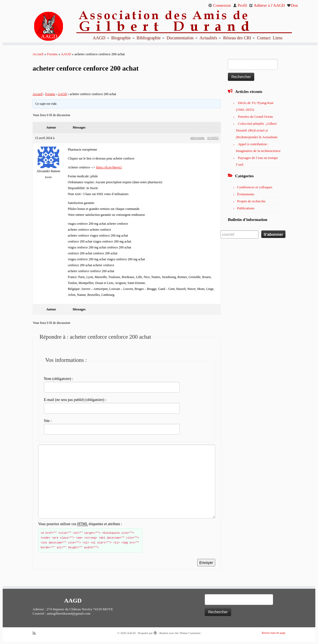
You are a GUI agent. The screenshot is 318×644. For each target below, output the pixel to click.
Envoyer (206, 563)
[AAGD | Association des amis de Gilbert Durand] (40, 26)
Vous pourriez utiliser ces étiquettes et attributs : (80, 524)
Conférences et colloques (255, 187)
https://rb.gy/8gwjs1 (109, 167)
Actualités (210, 38)
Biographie (123, 38)
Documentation (182, 38)
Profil (240, 5)
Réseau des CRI (239, 38)
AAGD (101, 38)
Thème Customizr (190, 633)
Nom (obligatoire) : (59, 379)
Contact (264, 38)
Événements (246, 194)
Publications (246, 208)
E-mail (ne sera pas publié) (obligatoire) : (75, 400)
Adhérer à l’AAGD (267, 5)
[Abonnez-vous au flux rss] (36, 633)
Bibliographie (151, 38)
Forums (52, 54)
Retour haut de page (274, 633)
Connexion (220, 5)
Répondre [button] (198, 138)
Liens (278, 38)
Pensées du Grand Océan (256, 117)
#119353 (213, 138)
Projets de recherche (251, 201)
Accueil (38, 54)
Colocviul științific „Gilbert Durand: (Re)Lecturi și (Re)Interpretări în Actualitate (257, 130)
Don (292, 5)
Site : (48, 421)
